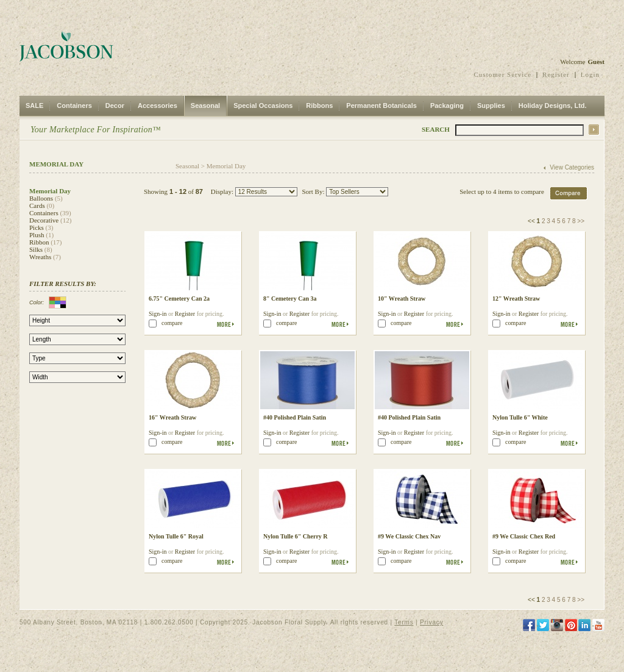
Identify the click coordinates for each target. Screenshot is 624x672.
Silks (36, 249)
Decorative (44, 220)
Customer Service (503, 74)
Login (590, 74)
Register (556, 74)
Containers (74, 105)
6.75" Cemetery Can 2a (179, 298)
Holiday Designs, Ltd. (553, 105)
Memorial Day (226, 166)
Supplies (491, 105)
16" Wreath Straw (172, 417)
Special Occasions (263, 105)
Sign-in (158, 314)
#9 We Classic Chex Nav (409, 536)
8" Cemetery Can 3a (290, 298)
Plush (37, 235)
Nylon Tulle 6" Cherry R (296, 536)
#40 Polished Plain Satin (295, 417)
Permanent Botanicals (381, 105)
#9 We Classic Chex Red (524, 536)
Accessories (158, 105)
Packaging (447, 105)
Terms (404, 622)
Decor (115, 105)
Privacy (431, 622)
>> (581, 221)
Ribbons (319, 105)
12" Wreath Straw (516, 298)
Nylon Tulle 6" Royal (176, 536)
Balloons (41, 198)
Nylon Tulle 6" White (520, 417)
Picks (37, 227)
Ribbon (39, 242)
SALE (34, 105)
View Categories (572, 167)
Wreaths (40, 257)
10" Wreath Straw (402, 298)
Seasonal (205, 105)
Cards (37, 206)
